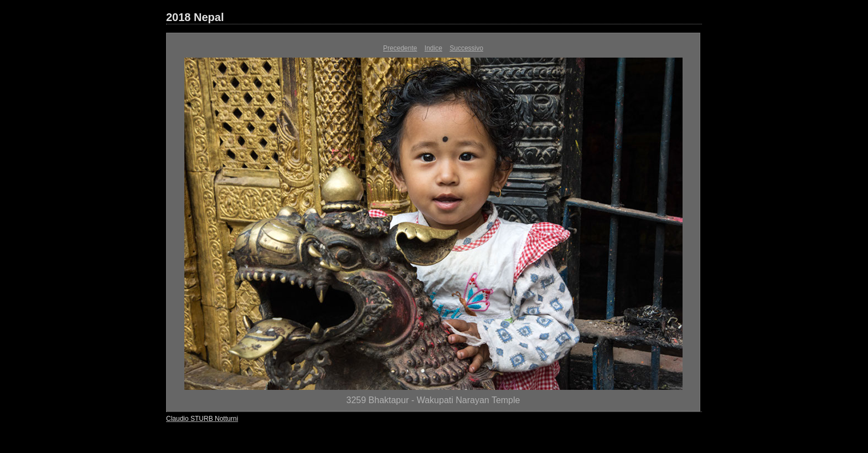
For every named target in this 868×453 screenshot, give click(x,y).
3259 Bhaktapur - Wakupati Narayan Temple (433, 400)
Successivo (466, 48)
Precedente (400, 48)
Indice (433, 48)
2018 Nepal (195, 17)
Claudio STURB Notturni (202, 419)
